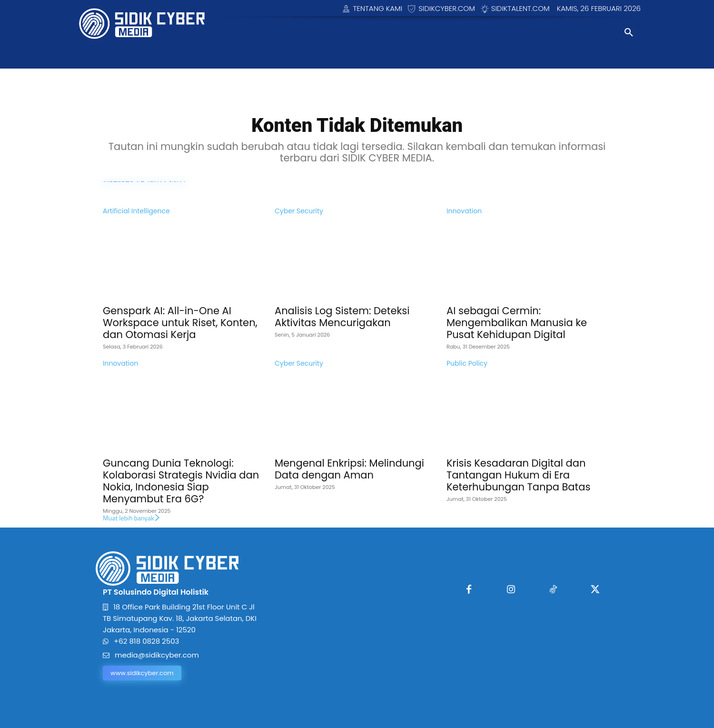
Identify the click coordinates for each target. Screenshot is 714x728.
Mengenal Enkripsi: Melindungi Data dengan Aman (349, 469)
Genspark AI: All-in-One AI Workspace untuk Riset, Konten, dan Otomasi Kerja (180, 323)
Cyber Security (299, 211)
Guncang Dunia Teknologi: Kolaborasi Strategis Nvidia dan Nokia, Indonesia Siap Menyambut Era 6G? (181, 481)
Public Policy (467, 363)
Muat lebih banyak (132, 518)
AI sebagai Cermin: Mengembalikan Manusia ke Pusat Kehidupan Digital (517, 323)
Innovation (464, 211)
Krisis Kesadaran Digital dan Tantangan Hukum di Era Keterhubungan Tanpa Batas (518, 475)
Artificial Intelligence (136, 211)
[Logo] (144, 24)
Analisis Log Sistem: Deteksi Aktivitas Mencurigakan (342, 317)
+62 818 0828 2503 (146, 641)
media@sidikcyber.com (157, 655)
